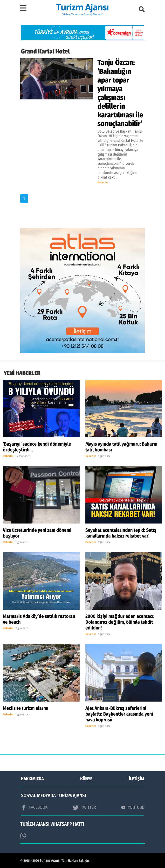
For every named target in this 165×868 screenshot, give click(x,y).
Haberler (103, 183)
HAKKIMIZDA (32, 779)
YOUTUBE (133, 807)
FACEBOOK (34, 808)
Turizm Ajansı (50, 861)
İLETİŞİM (136, 779)
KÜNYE (86, 779)
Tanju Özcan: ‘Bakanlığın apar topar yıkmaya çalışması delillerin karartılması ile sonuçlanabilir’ (120, 93)
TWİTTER (84, 808)
